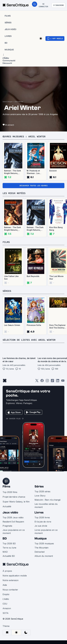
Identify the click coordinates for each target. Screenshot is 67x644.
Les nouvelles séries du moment (46, 506)
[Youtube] (63, 381)
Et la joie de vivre (43, 522)
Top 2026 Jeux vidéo (13, 517)
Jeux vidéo (10, 512)
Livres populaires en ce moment (46, 532)
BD (5, 538)
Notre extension (11, 580)
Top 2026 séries (42, 491)
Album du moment (44, 556)
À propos (7, 571)
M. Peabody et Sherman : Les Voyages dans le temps (34, 172)
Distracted (39, 552)
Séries (39, 486)
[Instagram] (47, 381)
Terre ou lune (9, 548)
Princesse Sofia (34, 325)
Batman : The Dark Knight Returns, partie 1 (13, 172)
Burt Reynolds (33, 276)
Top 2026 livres (42, 517)
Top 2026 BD (9, 543)
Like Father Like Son (11, 278)
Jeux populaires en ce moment (14, 532)
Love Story (40, 496)
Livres (39, 512)
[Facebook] (42, 381)
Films (6, 486)
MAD (5, 552)
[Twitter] (37, 381)
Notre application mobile (15, 576)
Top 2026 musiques (44, 543)
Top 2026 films (10, 492)
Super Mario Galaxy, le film (16, 502)
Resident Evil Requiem (13, 522)
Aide (5, 585)
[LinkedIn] (58, 381)
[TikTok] (52, 381)
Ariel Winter (19, 102)
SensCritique (8, 102)
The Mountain (41, 548)
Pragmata (7, 526)
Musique (41, 538)
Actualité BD (9, 556)
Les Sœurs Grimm (12, 325)
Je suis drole (41, 526)
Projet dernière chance (14, 497)
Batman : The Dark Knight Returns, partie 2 (13, 229)
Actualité (7, 506)
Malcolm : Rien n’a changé (48, 500)
